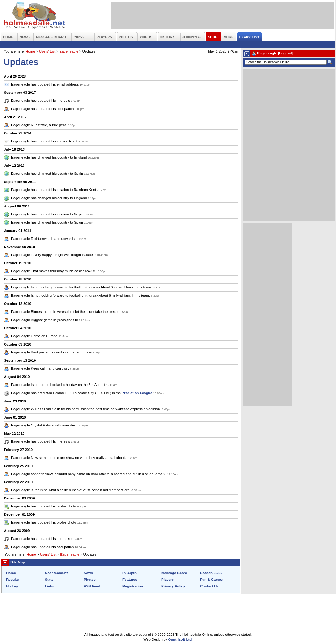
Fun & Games (211, 580)
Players (168, 580)
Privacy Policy (173, 586)
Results (13, 580)
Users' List (47, 51)
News (88, 573)
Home (30, 51)
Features (130, 580)
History (12, 586)
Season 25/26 (211, 573)
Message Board (174, 573)
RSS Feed (92, 586)
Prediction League (137, 393)
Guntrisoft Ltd (180, 639)
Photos (90, 580)
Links (49, 586)
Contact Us (209, 586)
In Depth (130, 573)
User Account (56, 573)
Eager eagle (69, 51)
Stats (49, 580)
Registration (133, 586)
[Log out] (286, 53)
